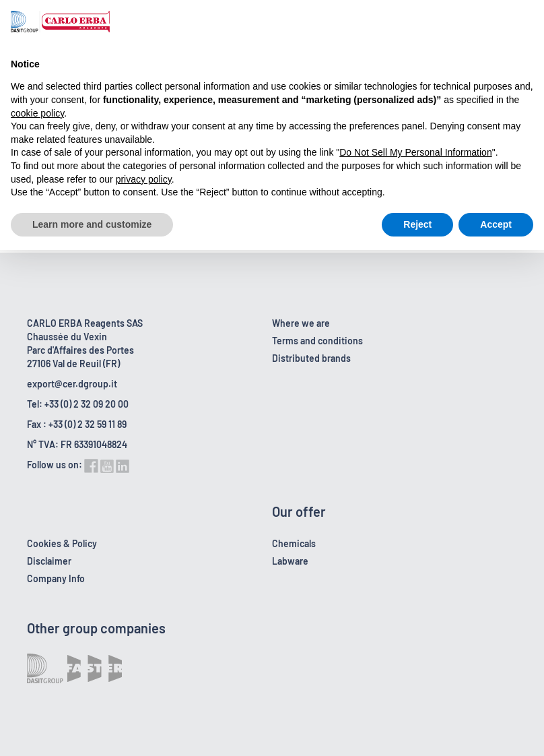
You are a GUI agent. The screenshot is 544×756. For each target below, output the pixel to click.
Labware (290, 561)
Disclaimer (49, 561)
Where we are (301, 323)
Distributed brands (311, 358)
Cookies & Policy (62, 543)
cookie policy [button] (37, 113)
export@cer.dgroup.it (72, 384)
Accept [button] (496, 224)
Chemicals (294, 543)
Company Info (56, 578)
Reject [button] (417, 224)
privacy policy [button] (144, 179)
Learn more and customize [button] (92, 224)
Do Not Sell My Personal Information (415, 152)
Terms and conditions (317, 341)
